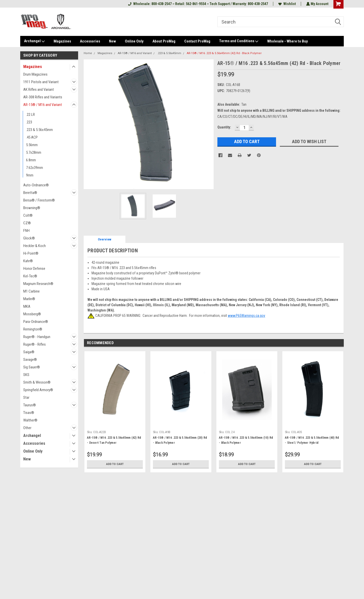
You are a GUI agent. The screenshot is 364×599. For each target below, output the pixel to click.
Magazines (62, 41)
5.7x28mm (34, 152)
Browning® (32, 208)
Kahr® (28, 261)
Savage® (30, 360)
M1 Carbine (31, 291)
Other (27, 428)
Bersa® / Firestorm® (39, 200)
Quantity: (224, 127)
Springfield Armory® (38, 390)
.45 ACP (32, 137)
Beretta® (30, 193)
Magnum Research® (38, 284)
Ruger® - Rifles (35, 344)
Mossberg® (32, 314)
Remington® (33, 329)
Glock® (29, 238)
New (112, 41)
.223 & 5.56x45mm (39, 130)
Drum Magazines (35, 74)
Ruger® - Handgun (37, 337)
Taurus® (30, 405)
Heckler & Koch (35, 246)
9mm (30, 175)
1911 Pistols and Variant (41, 82)
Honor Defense (34, 269)
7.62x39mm (35, 168)
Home (88, 53)
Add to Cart (115, 464)
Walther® (30, 420)
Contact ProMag (197, 41)
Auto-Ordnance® (36, 185)
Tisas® (29, 413)
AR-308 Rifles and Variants (43, 97)
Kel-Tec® (30, 276)
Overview (105, 239)
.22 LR (30, 115)
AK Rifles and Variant (39, 90)
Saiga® (29, 352)
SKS (26, 375)
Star (26, 397)
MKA (27, 306)
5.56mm (32, 145)
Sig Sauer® (32, 367)
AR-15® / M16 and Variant (43, 105)
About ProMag (164, 41)
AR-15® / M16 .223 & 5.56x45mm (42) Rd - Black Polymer (224, 53)
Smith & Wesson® (37, 382)
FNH (26, 231)
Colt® (28, 215)
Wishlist (287, 4)
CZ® (27, 223)
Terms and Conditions (239, 41)
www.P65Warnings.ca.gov (246, 316)
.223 (29, 122)
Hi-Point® (31, 253)
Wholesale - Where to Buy (288, 41)
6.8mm (31, 160)
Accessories (90, 41)
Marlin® (29, 299)
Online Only (134, 41)
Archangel (34, 41)
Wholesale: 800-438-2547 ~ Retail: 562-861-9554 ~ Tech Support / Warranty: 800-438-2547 (198, 4)
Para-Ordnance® (36, 322)
